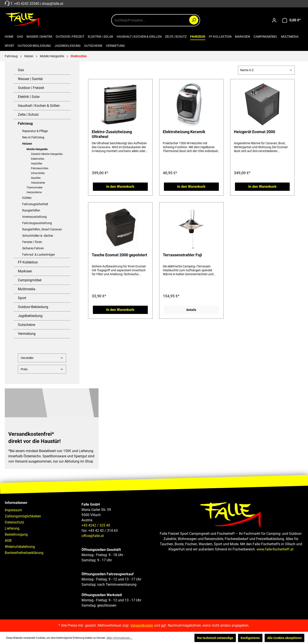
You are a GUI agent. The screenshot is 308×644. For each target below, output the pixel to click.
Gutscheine (26, 325)
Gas (21, 70)
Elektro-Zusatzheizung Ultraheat (112, 134)
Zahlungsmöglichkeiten (23, 516)
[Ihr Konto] (274, 20)
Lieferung (12, 528)
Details (191, 310)
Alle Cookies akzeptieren (284, 638)
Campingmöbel (30, 280)
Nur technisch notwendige (215, 638)
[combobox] (156, 20)
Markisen (25, 271)
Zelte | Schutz (28, 115)
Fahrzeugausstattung (37, 223)
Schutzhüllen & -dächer (38, 236)
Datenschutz (14, 522)
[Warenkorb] (291, 20)
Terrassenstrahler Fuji (182, 255)
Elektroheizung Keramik (184, 132)
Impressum (13, 510)
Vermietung (27, 334)
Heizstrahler (38, 183)
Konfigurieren (250, 638)
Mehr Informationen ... (120, 638)
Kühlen (27, 198)
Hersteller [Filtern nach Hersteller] (42, 358)
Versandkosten (142, 625)
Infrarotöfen (38, 173)
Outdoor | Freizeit (31, 88)
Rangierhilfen (31, 210)
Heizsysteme (34, 192)
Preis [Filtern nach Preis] (42, 369)
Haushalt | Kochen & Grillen (39, 106)
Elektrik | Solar (29, 97)
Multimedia (27, 289)
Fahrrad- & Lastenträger (39, 255)
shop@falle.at (53, 4)
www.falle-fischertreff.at (275, 549)
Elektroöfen (38, 159)
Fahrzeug (25, 123)
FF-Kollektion (28, 262)
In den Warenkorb (120, 187)
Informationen (16, 503)
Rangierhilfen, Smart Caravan (42, 229)
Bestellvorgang (16, 534)
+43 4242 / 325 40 (96, 525)
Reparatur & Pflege (35, 131)
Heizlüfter (37, 164)
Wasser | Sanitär (30, 79)
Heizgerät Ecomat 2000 (254, 132)
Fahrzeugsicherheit (35, 204)
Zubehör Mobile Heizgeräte (47, 154)
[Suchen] (194, 20)
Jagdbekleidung (30, 316)
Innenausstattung (34, 217)
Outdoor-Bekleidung (33, 307)
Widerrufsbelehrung (20, 547)
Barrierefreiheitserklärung (24, 553)
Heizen (27, 144)
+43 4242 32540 (27, 4)
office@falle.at (93, 536)
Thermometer (35, 188)
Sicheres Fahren (33, 248)
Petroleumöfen (40, 168)
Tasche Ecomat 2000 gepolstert (119, 255)
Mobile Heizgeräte (37, 149)
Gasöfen (36, 178)
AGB (8, 541)
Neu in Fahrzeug (33, 137)
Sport (22, 298)
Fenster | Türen (32, 242)
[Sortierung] (266, 70)
